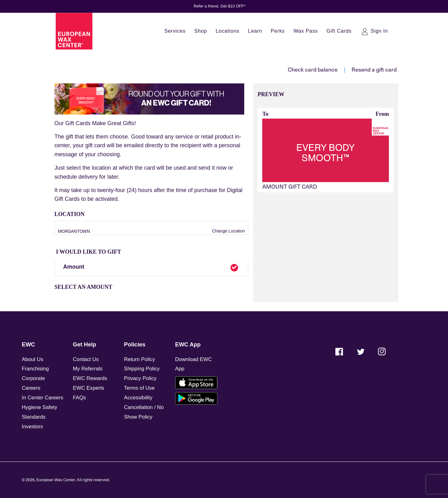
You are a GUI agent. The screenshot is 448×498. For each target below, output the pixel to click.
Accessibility (138, 398)
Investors (32, 427)
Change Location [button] (228, 231)
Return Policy (140, 359)
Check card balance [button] (313, 69)
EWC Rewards (90, 378)
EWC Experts (89, 388)
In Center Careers (42, 398)
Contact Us (86, 359)
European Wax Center (56, 480)
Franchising (35, 369)
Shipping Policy (142, 369)
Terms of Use (140, 388)
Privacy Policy (140, 378)
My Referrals (88, 369)
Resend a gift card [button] (374, 69)
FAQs (79, 398)
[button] (151, 268)
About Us (33, 359)
